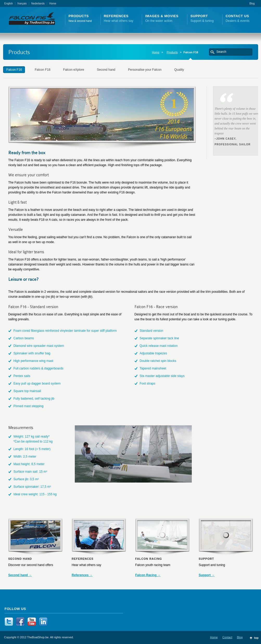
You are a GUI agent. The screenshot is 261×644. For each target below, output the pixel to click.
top (256, 638)
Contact (227, 637)
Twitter (9, 622)
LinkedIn (43, 622)
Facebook (20, 622)
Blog (252, 4)
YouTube (32, 622)
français (22, 4)
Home (53, 4)
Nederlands (38, 4)
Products (172, 52)
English (9, 4)
